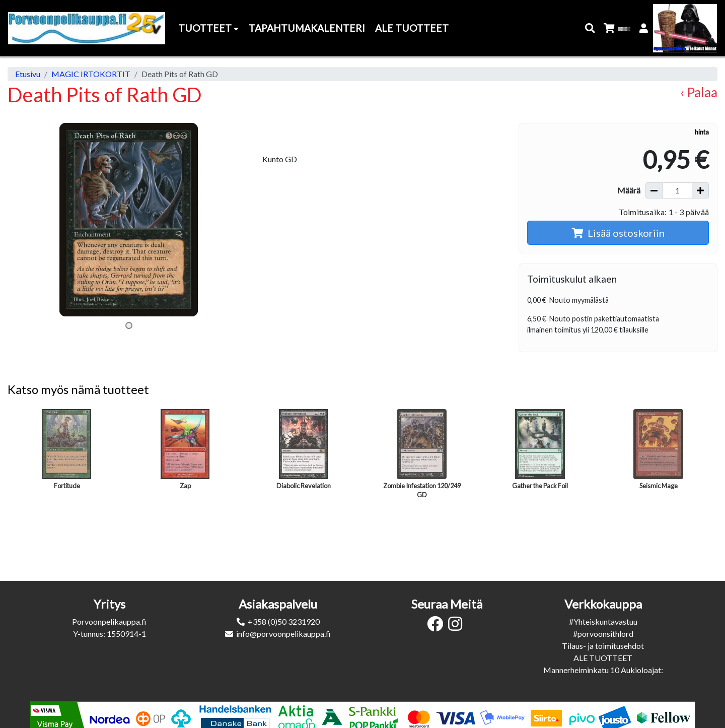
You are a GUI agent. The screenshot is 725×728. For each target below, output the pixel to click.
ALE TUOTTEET (603, 658)
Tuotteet (208, 28)
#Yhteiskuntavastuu (603, 621)
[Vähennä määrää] (654, 190)
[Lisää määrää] (700, 190)
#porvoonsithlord (603, 634)
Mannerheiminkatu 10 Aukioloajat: (603, 670)
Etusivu (28, 74)
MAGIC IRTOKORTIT (91, 74)
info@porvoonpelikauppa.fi (283, 634)
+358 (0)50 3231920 (284, 621)
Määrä (629, 190)
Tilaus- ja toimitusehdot (603, 646)
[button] (590, 28)
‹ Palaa (699, 92)
